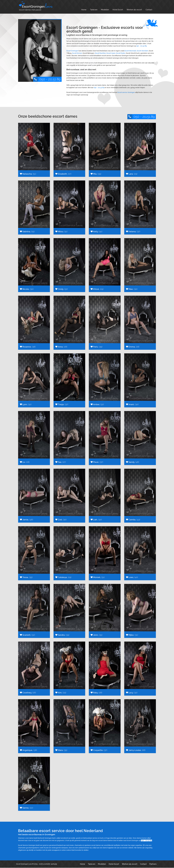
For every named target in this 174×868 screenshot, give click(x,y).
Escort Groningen (72, 51)
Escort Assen (111, 53)
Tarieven (94, 10)
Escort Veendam (142, 51)
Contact (149, 10)
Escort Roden (121, 53)
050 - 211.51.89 (47, 79)
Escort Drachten (100, 53)
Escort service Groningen (126, 92)
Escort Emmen (77, 53)
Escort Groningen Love (24, 864)
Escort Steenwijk (130, 51)
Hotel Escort (118, 10)
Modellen (105, 10)
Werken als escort (134, 10)
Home (84, 10)
